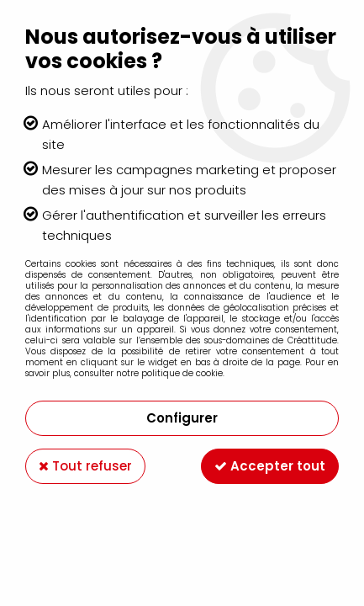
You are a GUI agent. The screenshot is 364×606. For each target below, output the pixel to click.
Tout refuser (85, 466)
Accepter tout (270, 466)
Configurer (182, 418)
